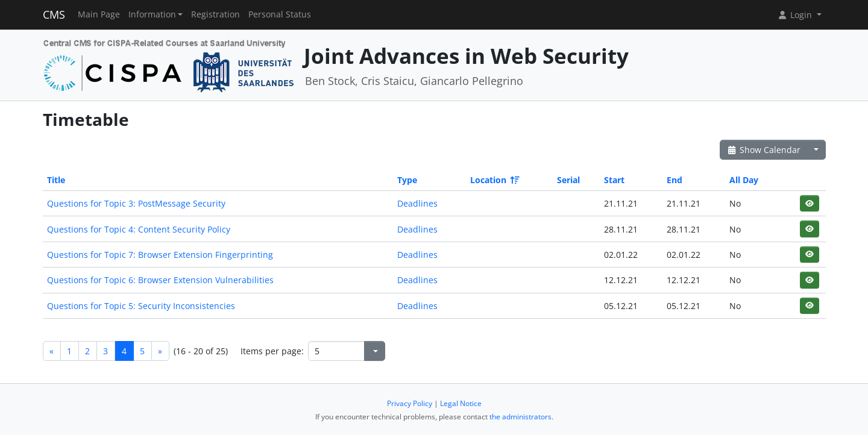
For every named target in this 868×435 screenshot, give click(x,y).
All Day (744, 180)
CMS (54, 14)
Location (494, 180)
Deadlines (417, 203)
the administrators (520, 417)
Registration (215, 14)
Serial (568, 180)
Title (56, 180)
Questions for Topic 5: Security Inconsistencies (141, 306)
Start (614, 180)
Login (796, 15)
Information (152, 14)
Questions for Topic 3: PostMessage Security (136, 203)
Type (407, 180)
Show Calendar (764, 150)
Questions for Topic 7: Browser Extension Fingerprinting (160, 255)
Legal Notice (461, 403)
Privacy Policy (410, 403)
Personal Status (280, 14)
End (675, 180)
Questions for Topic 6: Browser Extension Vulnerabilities (160, 280)
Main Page (99, 14)
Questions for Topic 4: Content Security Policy (139, 229)
